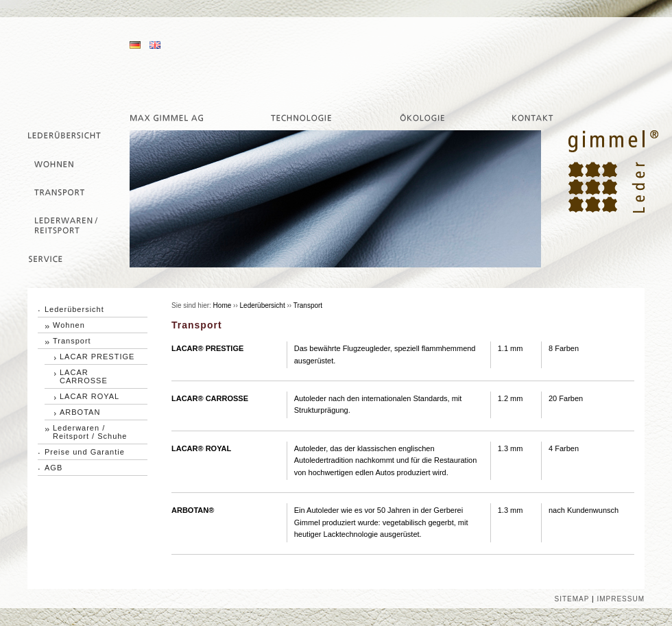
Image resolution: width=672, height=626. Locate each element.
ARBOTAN (80, 412)
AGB (53, 468)
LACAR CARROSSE (84, 376)
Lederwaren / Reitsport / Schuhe (90, 432)
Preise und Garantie (85, 452)
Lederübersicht (74, 309)
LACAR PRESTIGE (97, 357)
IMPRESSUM (621, 599)
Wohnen (69, 325)
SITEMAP (572, 599)
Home (223, 305)
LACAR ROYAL (89, 396)
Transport (72, 341)
